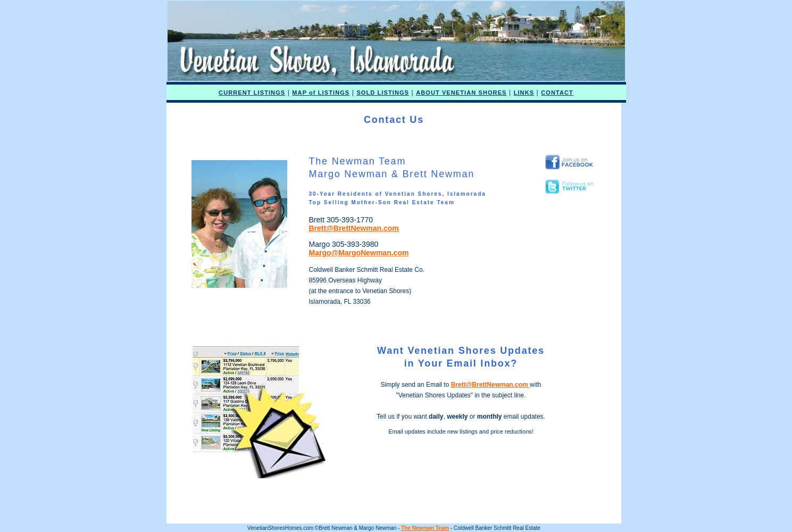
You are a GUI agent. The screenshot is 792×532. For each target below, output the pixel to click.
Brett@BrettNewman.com (353, 228)
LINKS (524, 93)
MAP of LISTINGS (321, 93)
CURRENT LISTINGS (252, 93)
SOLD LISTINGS (383, 93)
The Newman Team (425, 528)
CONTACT (557, 93)
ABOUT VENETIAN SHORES (461, 93)
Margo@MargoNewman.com (359, 253)
